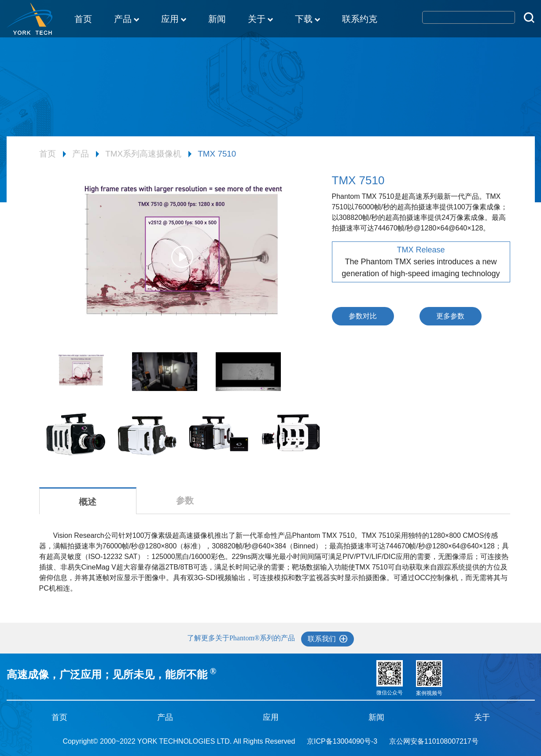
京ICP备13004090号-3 (342, 741)
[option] (182, 261)
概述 (88, 502)
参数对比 (363, 316)
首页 (83, 19)
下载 (307, 20)
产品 (127, 20)
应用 (174, 20)
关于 (260, 20)
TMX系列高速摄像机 (143, 154)
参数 (185, 500)
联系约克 (360, 19)
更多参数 (450, 316)
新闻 (217, 19)
